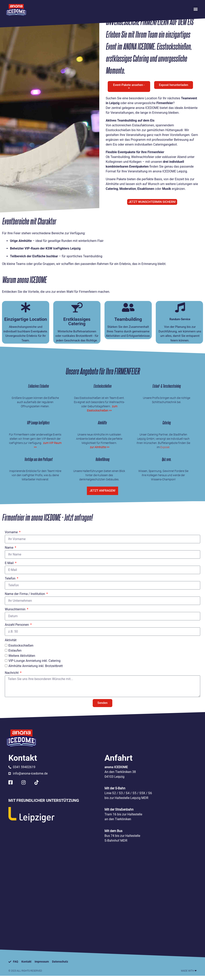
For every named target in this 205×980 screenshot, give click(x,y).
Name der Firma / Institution (25, 598)
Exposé (165, 448)
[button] (196, 9)
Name (10, 552)
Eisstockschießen (21, 649)
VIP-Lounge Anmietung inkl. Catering (34, 665)
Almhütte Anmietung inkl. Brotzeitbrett (36, 670)
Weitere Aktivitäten (22, 660)
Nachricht (12, 677)
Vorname (12, 536)
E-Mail (10, 567)
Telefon (11, 582)
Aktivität (11, 644)
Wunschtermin (16, 613)
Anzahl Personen (17, 629)
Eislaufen (15, 655)
